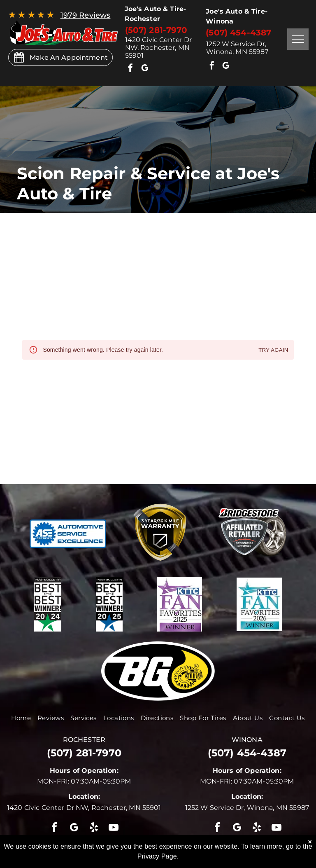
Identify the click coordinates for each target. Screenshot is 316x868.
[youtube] (114, 829)
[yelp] (94, 829)
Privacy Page (157, 856)
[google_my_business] (145, 69)
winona (247, 740)
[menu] (298, 39)
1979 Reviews (86, 15)
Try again (273, 350)
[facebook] (131, 69)
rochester (84, 740)
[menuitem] (21, 718)
